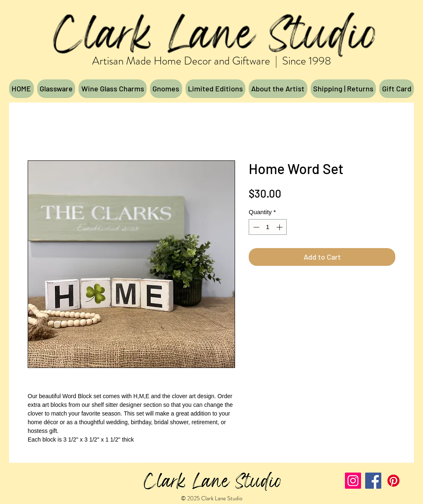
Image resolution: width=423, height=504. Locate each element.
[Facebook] (373, 481)
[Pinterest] (393, 481)
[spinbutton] (268, 227)
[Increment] (280, 227)
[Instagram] (353, 481)
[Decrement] (255, 227)
